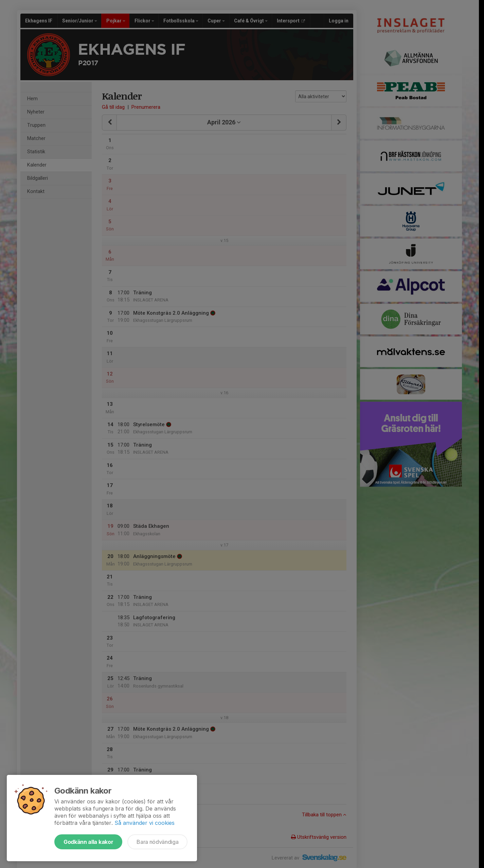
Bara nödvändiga (157, 842)
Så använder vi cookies (145, 823)
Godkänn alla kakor (88, 842)
